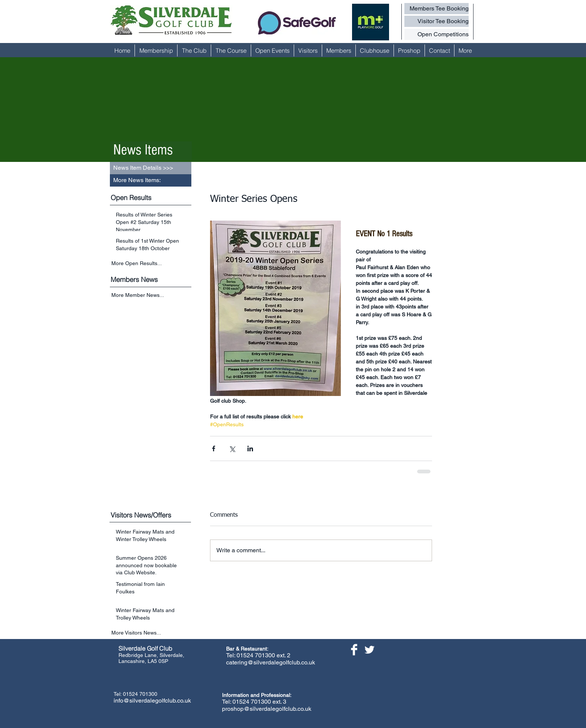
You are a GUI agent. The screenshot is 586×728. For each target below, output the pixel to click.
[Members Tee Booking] (437, 9)
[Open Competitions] (437, 34)
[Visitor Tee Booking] (437, 21)
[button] (151, 180)
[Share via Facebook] (214, 449)
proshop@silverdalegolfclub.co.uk (267, 709)
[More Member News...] (151, 296)
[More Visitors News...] (151, 633)
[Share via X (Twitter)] (232, 449)
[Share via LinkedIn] (250, 449)
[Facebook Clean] (354, 650)
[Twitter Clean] (369, 650)
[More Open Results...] (151, 263)
